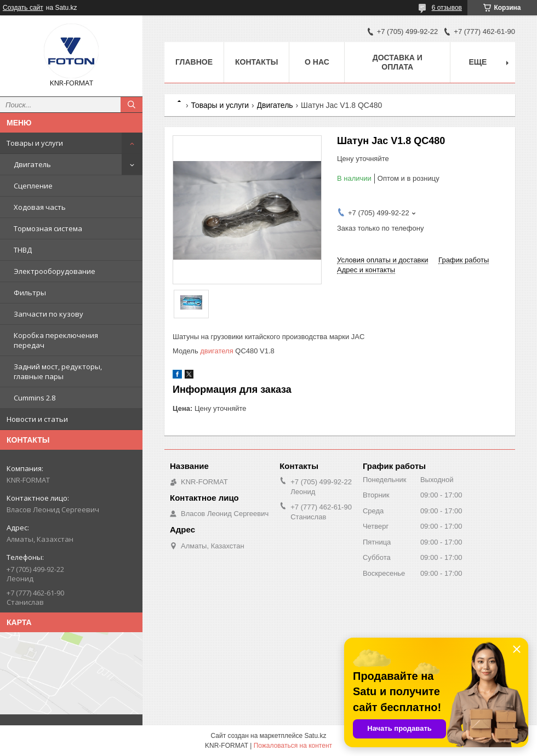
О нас (317, 62)
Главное (194, 62)
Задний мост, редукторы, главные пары (58, 371)
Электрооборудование (55, 271)
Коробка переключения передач (56, 340)
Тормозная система (48, 228)
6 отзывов (447, 8)
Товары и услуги (35, 143)
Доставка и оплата (398, 62)
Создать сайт (23, 8)
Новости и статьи (37, 419)
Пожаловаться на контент (293, 746)
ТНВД (23, 250)
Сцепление (33, 186)
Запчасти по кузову (48, 314)
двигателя (216, 351)
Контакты (256, 62)
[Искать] (132, 105)
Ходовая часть (40, 207)
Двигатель (32, 164)
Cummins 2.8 (35, 398)
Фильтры (30, 293)
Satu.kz (315, 736)
